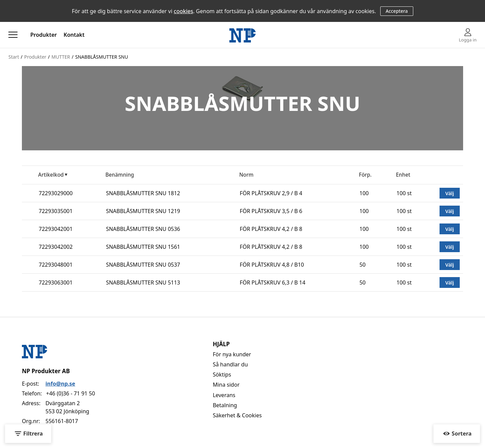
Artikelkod (51, 175)
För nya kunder (232, 354)
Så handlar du (230, 364)
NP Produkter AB (46, 371)
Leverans (224, 395)
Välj (450, 193)
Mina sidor (226, 385)
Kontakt (74, 35)
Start (14, 57)
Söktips (222, 375)
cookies (184, 11)
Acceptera (397, 11)
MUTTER (61, 57)
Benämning (120, 175)
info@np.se (60, 384)
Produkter (44, 35)
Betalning (225, 405)
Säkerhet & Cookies (237, 415)
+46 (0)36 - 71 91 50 (71, 393)
